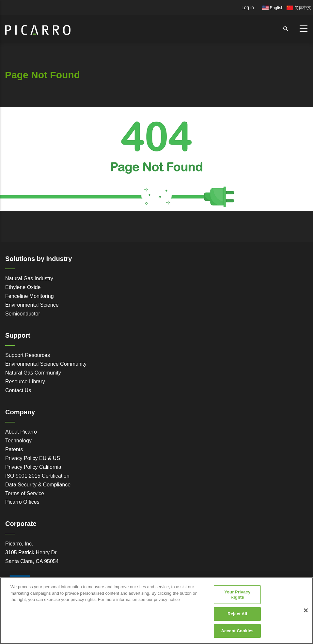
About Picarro (21, 432)
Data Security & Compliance (38, 485)
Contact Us (18, 390)
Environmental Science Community (46, 364)
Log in (248, 8)
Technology (18, 441)
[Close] (306, 613)
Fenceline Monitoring (30, 296)
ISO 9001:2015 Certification (37, 476)
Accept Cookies (237, 633)
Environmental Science (32, 305)
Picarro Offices (22, 502)
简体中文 (299, 8)
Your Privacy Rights (237, 597)
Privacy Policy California (33, 467)
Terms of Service (25, 493)
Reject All (237, 616)
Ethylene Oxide (23, 287)
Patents (14, 449)
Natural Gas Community (33, 373)
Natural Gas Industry (29, 278)
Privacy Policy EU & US (33, 458)
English (273, 8)
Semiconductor (23, 314)
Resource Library (25, 382)
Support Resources (28, 355)
